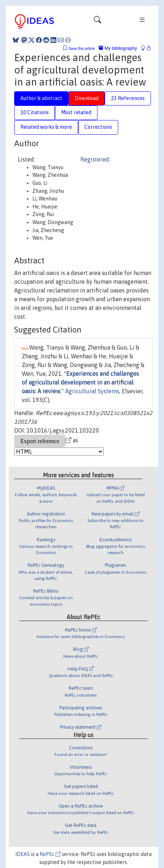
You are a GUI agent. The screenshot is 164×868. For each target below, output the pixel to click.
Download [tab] (87, 98)
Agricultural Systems (92, 391)
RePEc (50, 854)
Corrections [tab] (98, 127)
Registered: (95, 159)
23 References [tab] (128, 98)
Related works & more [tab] (46, 127)
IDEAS (23, 854)
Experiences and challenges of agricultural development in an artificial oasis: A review (80, 382)
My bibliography (118, 48)
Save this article (81, 49)
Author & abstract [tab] (41, 98)
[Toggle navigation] (97, 21)
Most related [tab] (76, 112)
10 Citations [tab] (35, 112)
